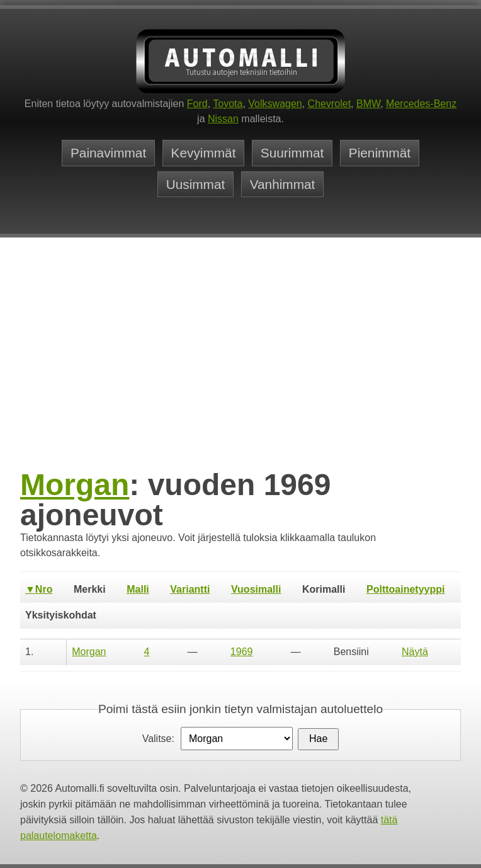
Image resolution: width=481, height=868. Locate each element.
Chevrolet (329, 104)
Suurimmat (292, 153)
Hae (318, 739)
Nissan (223, 119)
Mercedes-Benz (421, 104)
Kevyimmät (204, 153)
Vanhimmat (283, 184)
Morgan (75, 485)
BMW (368, 104)
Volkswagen (275, 104)
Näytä (415, 652)
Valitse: (158, 739)
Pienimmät (380, 153)
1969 (242, 652)
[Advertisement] (241, 372)
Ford (197, 104)
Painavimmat (108, 153)
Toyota (228, 104)
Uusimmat (196, 184)
